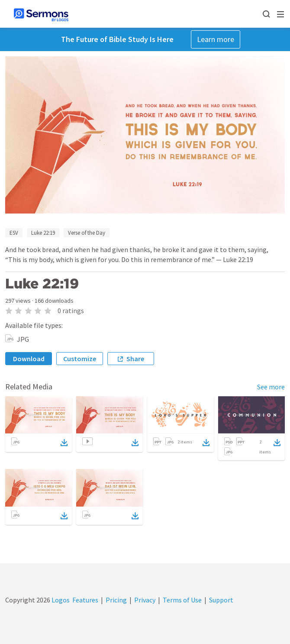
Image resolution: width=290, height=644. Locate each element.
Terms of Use (182, 600)
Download (29, 359)
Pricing (116, 600)
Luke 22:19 (43, 233)
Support (221, 600)
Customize (80, 359)
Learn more (216, 39)
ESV (14, 233)
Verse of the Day (87, 233)
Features (85, 600)
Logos (60, 600)
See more (271, 387)
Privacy (145, 600)
